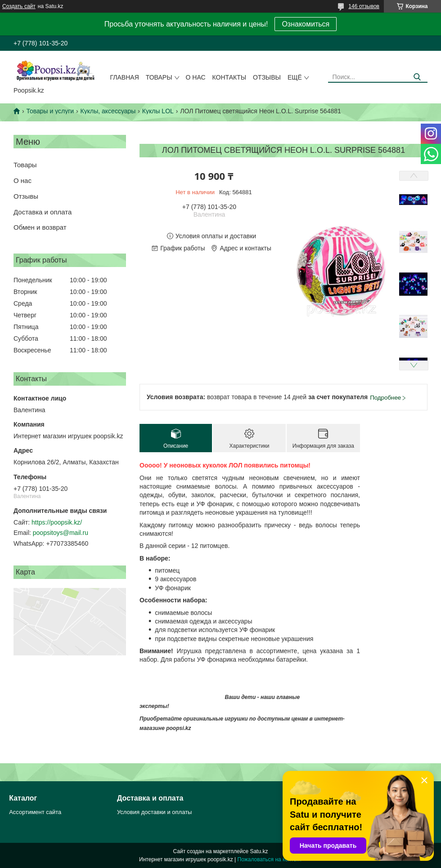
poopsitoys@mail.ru (61, 533)
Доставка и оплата (43, 212)
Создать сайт (19, 6)
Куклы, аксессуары (108, 111)
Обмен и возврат (40, 227)
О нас (196, 77)
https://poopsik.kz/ (57, 522)
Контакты (229, 77)
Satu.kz (259, 851)
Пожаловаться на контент (270, 859)
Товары (159, 77)
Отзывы (267, 77)
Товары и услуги (50, 111)
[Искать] (417, 77)
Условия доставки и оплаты (154, 812)
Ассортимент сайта (35, 812)
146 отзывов (364, 6)
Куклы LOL (158, 111)
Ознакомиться (306, 24)
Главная (125, 77)
